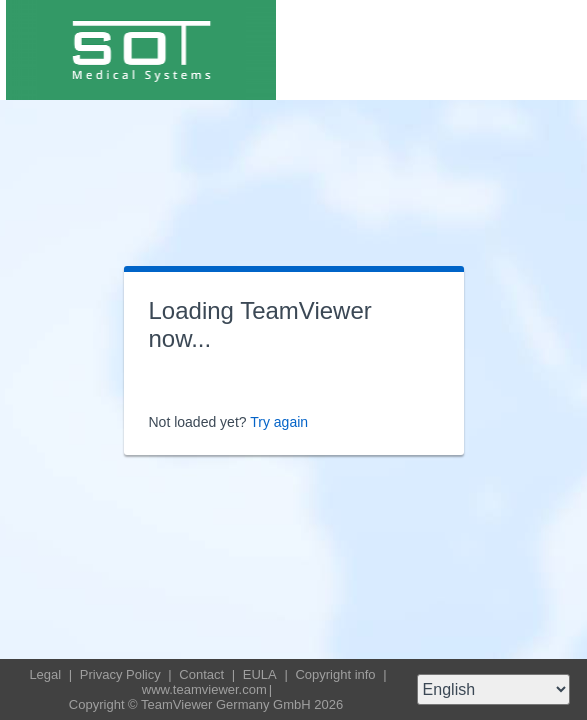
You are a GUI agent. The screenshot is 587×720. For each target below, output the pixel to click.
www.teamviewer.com (204, 689)
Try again (279, 422)
